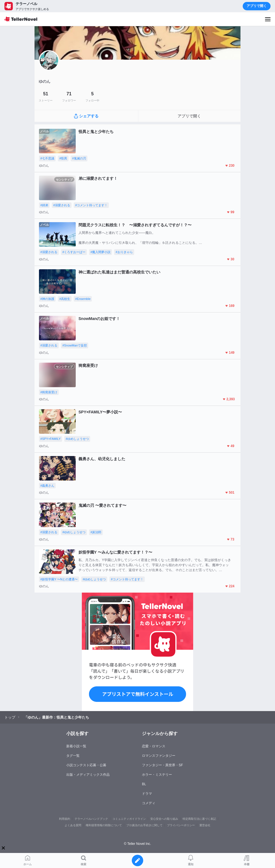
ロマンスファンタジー (159, 756)
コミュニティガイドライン (129, 819)
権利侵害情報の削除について (104, 825)
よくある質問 (73, 825)
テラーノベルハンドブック (91, 819)
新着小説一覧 (76, 746)
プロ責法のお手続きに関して (144, 825)
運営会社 (205, 825)
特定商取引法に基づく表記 (199, 819)
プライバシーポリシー (181, 825)
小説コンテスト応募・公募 (86, 765)
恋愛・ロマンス (154, 746)
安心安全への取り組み (164, 819)
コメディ (149, 803)
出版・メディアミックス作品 (88, 775)
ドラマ (147, 794)
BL (144, 784)
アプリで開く (257, 6)
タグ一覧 (73, 756)
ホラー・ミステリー (157, 775)
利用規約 (65, 819)
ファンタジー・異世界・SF (162, 765)
